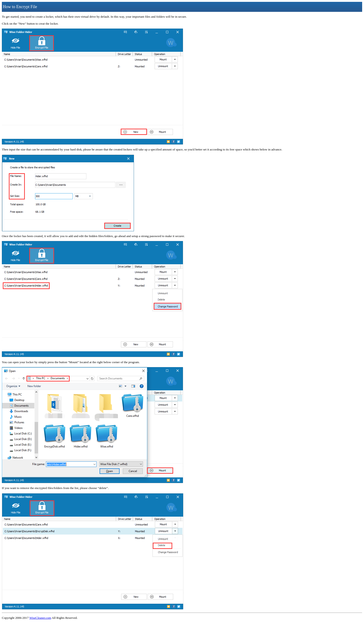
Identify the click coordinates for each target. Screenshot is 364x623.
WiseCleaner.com (40, 618)
